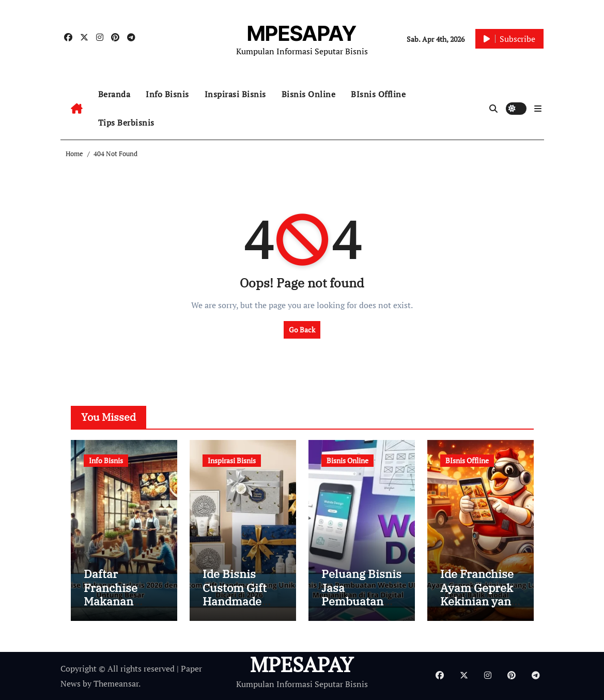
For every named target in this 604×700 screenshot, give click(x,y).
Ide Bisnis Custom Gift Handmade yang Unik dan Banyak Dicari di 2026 (241, 608)
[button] (538, 109)
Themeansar (116, 683)
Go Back (302, 330)
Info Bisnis (167, 94)
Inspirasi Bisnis (235, 94)
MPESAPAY (302, 33)
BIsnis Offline (378, 94)
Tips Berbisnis (126, 123)
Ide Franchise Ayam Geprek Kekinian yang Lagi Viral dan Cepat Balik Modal (479, 608)
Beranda (114, 94)
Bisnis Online (309, 94)
